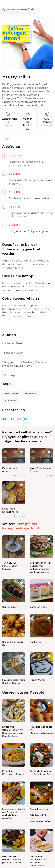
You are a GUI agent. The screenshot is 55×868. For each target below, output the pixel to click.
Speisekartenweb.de (18, 9)
